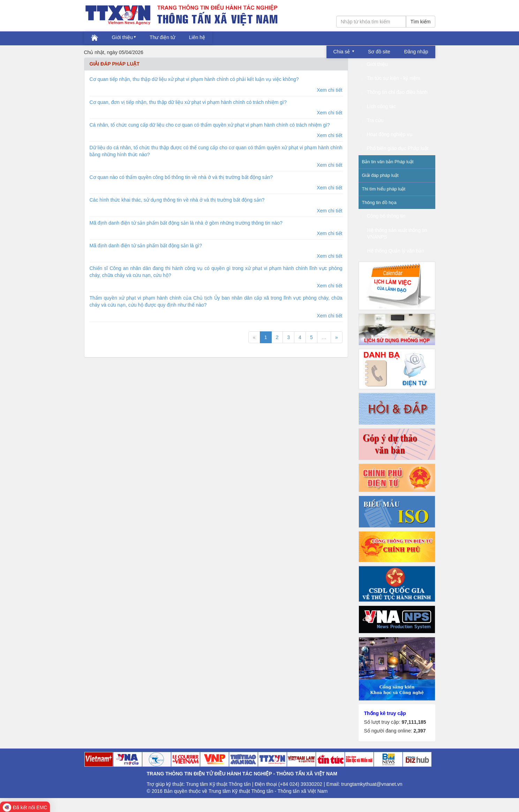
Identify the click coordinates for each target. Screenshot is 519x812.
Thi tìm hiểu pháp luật (384, 189)
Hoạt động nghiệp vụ (387, 134)
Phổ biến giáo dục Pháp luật (395, 148)
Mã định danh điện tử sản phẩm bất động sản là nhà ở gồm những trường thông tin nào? (186, 223)
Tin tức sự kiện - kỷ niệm (391, 78)
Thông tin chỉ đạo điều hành (395, 92)
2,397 (419, 731)
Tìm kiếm (421, 22)
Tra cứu (373, 120)
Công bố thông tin (384, 216)
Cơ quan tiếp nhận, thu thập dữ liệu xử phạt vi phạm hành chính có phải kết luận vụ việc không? (194, 79)
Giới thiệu (123, 37)
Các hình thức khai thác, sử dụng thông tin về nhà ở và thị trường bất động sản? (177, 200)
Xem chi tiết (329, 90)
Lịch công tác (379, 106)
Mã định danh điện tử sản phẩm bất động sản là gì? (146, 246)
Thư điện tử (162, 37)
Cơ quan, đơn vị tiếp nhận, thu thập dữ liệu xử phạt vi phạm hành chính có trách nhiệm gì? (188, 102)
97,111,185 (414, 722)
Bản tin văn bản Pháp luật (388, 162)
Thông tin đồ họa (379, 202)
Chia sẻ (343, 52)
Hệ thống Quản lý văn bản (396, 251)
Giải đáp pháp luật (380, 175)
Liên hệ (197, 37)
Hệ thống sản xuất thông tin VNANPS (397, 234)
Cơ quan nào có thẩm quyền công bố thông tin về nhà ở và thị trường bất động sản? (181, 177)
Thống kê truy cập (385, 713)
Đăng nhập (416, 52)
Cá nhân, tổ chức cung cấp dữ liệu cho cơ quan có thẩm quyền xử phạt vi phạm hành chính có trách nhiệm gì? (210, 125)
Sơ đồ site (379, 52)
